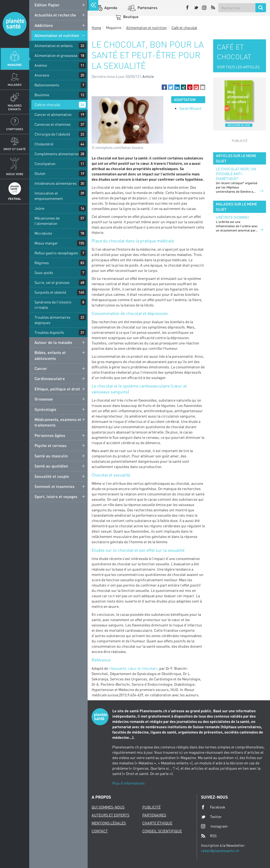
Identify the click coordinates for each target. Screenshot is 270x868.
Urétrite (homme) (232, 217)
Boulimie (42, 95)
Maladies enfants (15, 107)
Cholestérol (44, 144)
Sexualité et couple (52, 476)
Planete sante (15, 24)
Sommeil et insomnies (54, 486)
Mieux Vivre (15, 174)
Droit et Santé (15, 149)
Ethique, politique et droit (57, 389)
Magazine (15, 65)
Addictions (44, 25)
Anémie (41, 65)
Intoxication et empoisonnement (49, 196)
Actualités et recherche (55, 15)
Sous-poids (44, 273)
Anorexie (42, 75)
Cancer (41, 368)
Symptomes (15, 129)
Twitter (211, 817)
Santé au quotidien (51, 466)
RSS (209, 836)
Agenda (110, 8)
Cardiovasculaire (50, 378)
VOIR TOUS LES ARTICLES (238, 67)
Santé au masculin (51, 456)
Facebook (213, 807)
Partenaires (147, 8)
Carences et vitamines (53, 124)
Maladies (15, 85)
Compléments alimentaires (57, 154)
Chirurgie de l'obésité (52, 134)
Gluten (40, 173)
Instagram (214, 826)
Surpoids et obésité (50, 292)
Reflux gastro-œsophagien (56, 253)
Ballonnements (47, 85)
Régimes (42, 263)
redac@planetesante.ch (220, 851)
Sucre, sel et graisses (52, 282)
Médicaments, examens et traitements (58, 422)
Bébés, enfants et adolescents (50, 355)
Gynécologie (45, 409)
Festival (15, 199)
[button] (164, 87)
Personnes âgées (50, 435)
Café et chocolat (47, 105)
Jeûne (39, 208)
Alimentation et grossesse (56, 55)
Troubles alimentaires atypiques (52, 320)
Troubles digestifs (49, 332)
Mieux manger (46, 243)
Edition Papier (47, 5)
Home (96, 28)
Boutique (130, 17)
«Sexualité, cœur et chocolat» (133, 668)
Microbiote (43, 233)
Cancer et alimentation (53, 114)
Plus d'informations (128, 783)
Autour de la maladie (53, 342)
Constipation (45, 164)
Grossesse (44, 399)
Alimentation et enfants (54, 46)
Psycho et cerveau (51, 445)
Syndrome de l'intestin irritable (53, 305)
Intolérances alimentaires (55, 183)
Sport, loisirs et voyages (56, 496)
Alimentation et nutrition (57, 35)
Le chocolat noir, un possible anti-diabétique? (236, 174)
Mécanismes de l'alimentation (47, 221)
